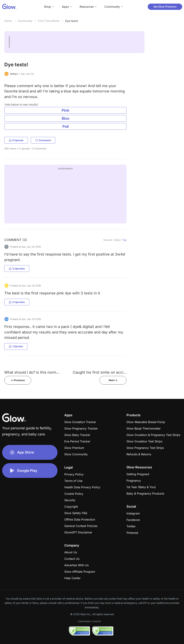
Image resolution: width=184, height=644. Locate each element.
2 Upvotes (17, 302)
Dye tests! (72, 21)
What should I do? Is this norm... (32, 372)
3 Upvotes (17, 269)
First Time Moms (49, 21)
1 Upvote (16, 346)
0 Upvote (16, 140)
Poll (65, 126)
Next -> (113, 380)
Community (25, 21)
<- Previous (18, 380)
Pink (65, 110)
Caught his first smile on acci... (100, 372)
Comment (43, 140)
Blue (65, 118)
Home (8, 21)
